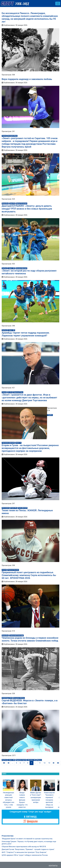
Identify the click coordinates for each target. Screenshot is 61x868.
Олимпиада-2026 (7, 698)
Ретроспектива (8, 836)
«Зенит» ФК (11, 268)
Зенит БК (12, 203)
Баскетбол (5, 203)
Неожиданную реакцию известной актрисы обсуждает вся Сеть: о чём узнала (9, 800)
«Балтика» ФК (31, 760)
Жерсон (39, 760)
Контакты (53, 866)
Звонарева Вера (12, 136)
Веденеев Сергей (21, 760)
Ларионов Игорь (18, 392)
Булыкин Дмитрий (21, 268)
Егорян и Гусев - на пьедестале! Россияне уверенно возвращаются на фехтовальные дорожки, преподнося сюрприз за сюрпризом (30, 448)
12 (44, 763)
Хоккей (4, 392)
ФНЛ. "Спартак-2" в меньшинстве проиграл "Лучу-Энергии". (24, 852)
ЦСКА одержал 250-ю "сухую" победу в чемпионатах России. (25, 855)
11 (40, 763)
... (13, 763)
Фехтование (6, 508)
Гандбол (50, 415)
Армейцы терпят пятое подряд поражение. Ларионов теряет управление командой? (26, 334)
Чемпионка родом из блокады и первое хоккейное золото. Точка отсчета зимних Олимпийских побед (30, 639)
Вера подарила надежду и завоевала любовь (27, 79)
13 (49, 763)
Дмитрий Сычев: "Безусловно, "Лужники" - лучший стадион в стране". (28, 849)
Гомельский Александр (16, 635)
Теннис (4, 136)
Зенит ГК (18, 443)
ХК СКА (10, 392)
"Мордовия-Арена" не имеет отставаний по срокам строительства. (27, 839)
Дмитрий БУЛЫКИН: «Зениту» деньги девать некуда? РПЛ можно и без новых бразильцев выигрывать (27, 209)
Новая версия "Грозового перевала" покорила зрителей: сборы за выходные (49, 800)
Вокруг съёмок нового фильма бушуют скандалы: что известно (22, 800)
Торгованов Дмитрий (8, 443)
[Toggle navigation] (58, 3)
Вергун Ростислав (21, 203)
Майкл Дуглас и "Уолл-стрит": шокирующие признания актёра (36, 798)
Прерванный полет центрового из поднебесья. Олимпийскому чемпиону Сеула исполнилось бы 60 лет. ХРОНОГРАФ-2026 (29, 575)
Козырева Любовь (19, 698)
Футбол (4, 268)
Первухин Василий (13, 570)
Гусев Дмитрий (23, 508)
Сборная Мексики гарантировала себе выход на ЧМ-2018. (24, 847)
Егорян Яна (14, 508)
